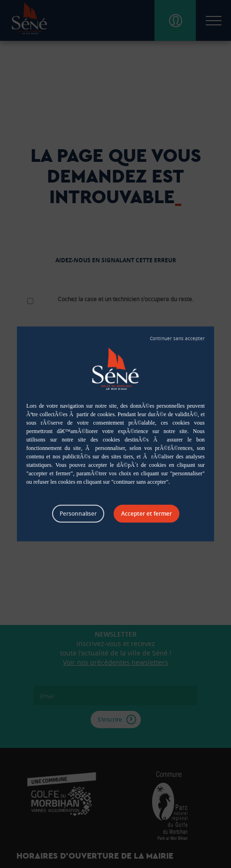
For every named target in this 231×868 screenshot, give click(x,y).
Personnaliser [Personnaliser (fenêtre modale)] (78, 514)
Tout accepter (146, 514)
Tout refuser (177, 339)
